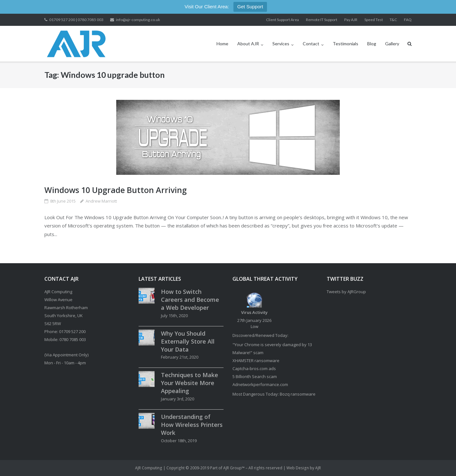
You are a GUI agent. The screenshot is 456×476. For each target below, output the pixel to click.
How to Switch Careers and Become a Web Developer (190, 300)
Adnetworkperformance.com (260, 384)
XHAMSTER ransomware (256, 361)
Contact (311, 44)
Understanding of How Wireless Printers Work (192, 425)
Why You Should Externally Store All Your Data (188, 341)
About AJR (248, 44)
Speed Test (374, 20)
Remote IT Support (322, 20)
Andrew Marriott (101, 201)
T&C (393, 20)
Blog (372, 44)
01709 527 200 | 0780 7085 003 (76, 20)
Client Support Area (282, 20)
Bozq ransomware (298, 394)
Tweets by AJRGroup (346, 292)
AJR (318, 468)
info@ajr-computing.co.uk (138, 20)
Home (222, 44)
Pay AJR (351, 20)
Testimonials (346, 44)
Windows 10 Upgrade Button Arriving (116, 190)
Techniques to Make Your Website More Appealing (190, 383)
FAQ (408, 20)
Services (281, 44)
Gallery (392, 44)
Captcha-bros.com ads (254, 368)
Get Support (250, 7)
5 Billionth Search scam (255, 376)
